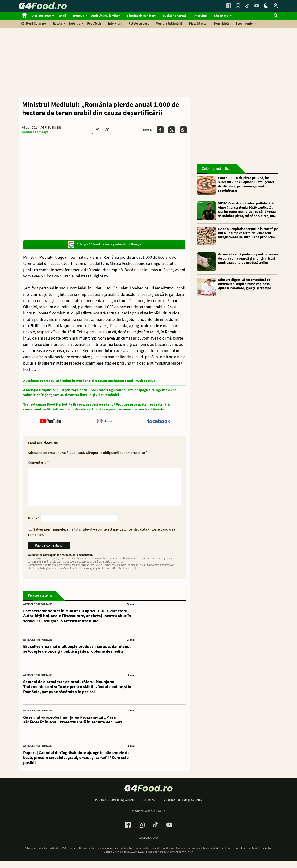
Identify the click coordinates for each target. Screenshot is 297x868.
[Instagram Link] (238, 6)
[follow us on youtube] (50, 422)
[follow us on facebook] (159, 421)
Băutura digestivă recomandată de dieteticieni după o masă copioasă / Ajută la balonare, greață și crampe (245, 284)
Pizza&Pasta (198, 24)
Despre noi (149, 808)
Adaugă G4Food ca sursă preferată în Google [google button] (104, 245)
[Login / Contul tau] (276, 6)
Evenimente (244, 24)
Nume (34, 526)
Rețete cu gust (139, 24)
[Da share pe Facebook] (160, 130)
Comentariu (38, 462)
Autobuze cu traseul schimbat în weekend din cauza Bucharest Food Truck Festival (90, 381)
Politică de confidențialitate (115, 808)
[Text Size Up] (107, 130)
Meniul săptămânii (169, 24)
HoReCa (79, 16)
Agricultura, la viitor (106, 16)
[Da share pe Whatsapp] (183, 130)
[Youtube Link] (257, 6)
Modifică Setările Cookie (149, 818)
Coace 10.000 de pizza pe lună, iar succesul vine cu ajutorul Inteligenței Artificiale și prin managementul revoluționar (246, 184)
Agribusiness (42, 16)
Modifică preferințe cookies (183, 808)
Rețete (58, 24)
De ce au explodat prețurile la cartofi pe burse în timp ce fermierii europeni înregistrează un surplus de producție (248, 233)
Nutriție (75, 24)
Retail (62, 16)
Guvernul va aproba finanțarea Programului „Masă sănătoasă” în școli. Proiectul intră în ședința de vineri (73, 727)
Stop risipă (221, 24)
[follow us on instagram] (104, 422)
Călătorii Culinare (33, 24)
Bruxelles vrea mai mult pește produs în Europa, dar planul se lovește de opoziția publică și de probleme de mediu (77, 656)
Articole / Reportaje (37, 612)
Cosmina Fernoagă (35, 132)
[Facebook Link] (229, 6)
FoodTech (94, 24)
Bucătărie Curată (175, 16)
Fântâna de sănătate (141, 16)
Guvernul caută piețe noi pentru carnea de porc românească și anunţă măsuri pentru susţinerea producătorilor (248, 259)
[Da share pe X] (172, 130)
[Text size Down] (97, 130)
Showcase (221, 16)
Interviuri (200, 16)
